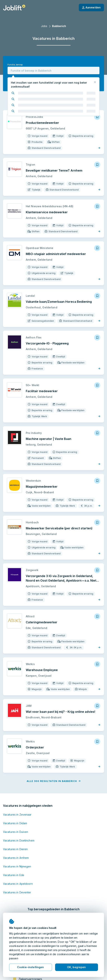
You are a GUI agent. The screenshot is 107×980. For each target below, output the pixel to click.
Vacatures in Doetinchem (19, 840)
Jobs (44, 26)
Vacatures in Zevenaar (17, 815)
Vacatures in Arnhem (16, 858)
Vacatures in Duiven (16, 832)
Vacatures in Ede (14, 875)
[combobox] (53, 70)
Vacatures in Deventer (17, 892)
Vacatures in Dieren (15, 849)
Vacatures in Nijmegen (17, 866)
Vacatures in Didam (15, 823)
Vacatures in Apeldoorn (18, 884)
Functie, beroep (15, 65)
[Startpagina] (14, 8)
